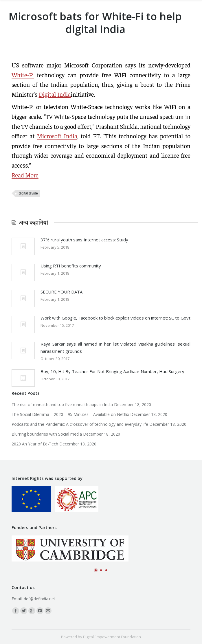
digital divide (28, 193)
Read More (25, 175)
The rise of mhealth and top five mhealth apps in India (62, 404)
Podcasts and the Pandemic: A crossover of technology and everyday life (80, 424)
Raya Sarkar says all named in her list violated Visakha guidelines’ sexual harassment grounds (115, 347)
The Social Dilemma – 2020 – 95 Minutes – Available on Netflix (70, 414)
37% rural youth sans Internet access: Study (84, 240)
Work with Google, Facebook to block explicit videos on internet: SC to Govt (115, 318)
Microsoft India (57, 136)
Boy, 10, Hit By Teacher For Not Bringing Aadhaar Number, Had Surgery (112, 371)
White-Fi (23, 75)
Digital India (55, 94)
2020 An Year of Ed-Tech (35, 444)
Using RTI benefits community (71, 266)
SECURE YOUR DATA (61, 292)
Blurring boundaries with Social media (47, 434)
